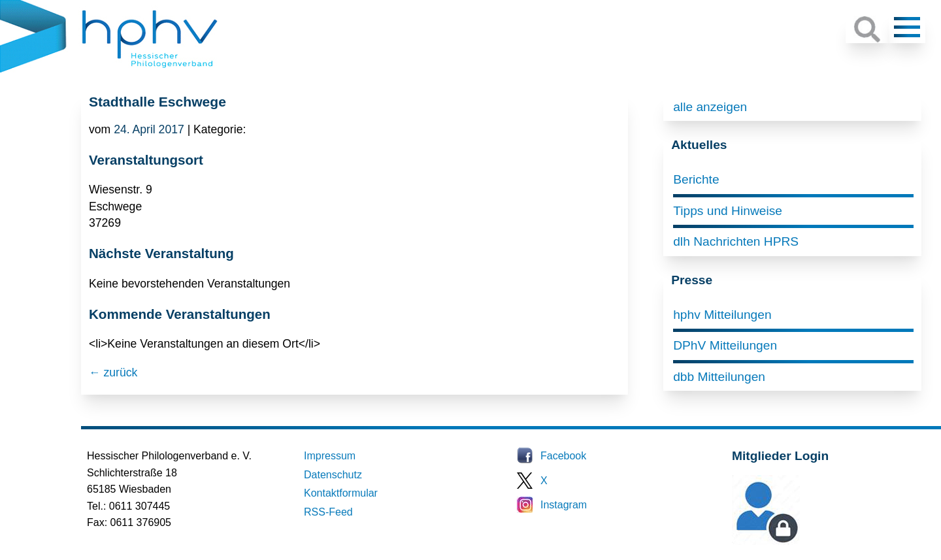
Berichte (696, 179)
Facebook (563, 456)
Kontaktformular (341, 493)
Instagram (564, 505)
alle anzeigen (710, 107)
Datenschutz (333, 475)
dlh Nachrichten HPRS (736, 241)
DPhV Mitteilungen (725, 345)
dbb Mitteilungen (719, 377)
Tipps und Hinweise (728, 211)
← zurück (113, 372)
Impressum (330, 456)
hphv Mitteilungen (722, 315)
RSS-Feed (328, 512)
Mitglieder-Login (803, 541)
